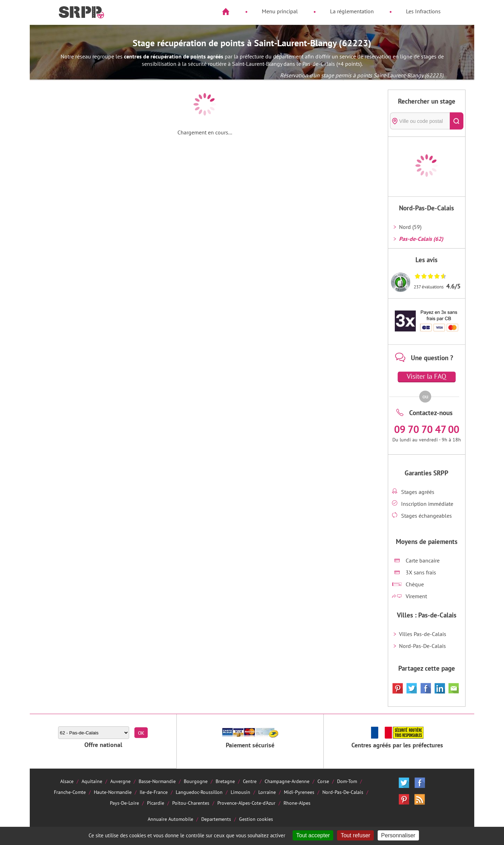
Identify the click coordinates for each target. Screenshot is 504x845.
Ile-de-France (154, 792)
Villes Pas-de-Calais (423, 634)
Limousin (240, 792)
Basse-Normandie (157, 781)
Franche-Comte (70, 792)
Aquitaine (92, 781)
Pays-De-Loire (124, 803)
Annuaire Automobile (170, 819)
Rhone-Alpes (297, 803)
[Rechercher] (457, 121)
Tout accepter (313, 835)
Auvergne (120, 781)
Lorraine (267, 792)
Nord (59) (410, 227)
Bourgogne (196, 781)
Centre (250, 781)
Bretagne (225, 781)
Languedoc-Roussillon (199, 792)
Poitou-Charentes (191, 803)
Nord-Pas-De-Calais (422, 646)
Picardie (156, 803)
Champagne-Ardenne (287, 781)
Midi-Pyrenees (299, 792)
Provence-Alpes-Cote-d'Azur (246, 803)
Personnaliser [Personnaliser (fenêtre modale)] (398, 835)
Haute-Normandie (113, 792)
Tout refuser (355, 835)
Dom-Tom (347, 781)
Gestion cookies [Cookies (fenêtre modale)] (256, 819)
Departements (216, 819)
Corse (323, 781)
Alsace (67, 781)
